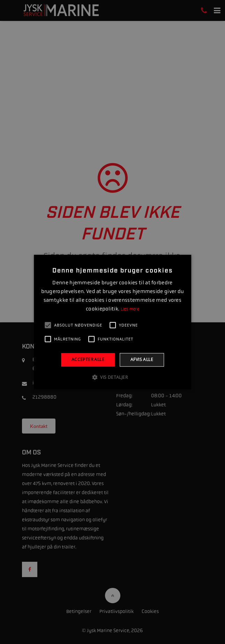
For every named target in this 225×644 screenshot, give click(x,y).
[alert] (112, 322)
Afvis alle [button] (142, 360)
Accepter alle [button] (88, 360)
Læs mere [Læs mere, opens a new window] (130, 309)
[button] (112, 377)
